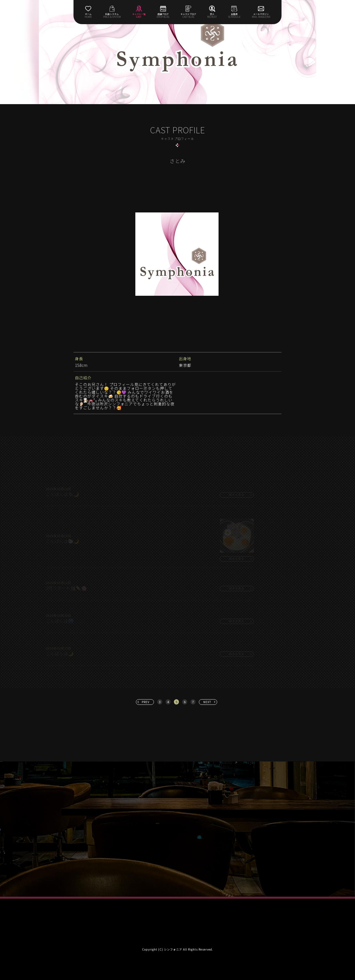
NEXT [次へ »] (207, 702)
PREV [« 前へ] (146, 702)
